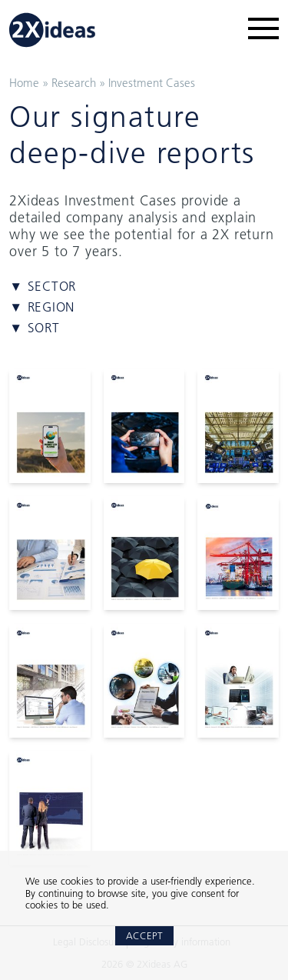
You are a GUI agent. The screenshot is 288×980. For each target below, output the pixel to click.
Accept (144, 935)
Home (24, 82)
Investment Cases (152, 82)
